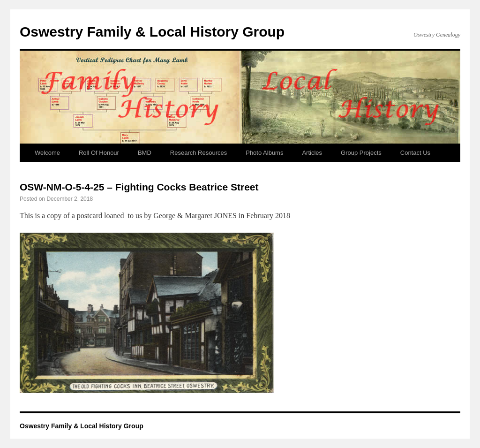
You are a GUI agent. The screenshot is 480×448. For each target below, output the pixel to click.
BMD (145, 153)
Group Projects (361, 153)
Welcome (47, 153)
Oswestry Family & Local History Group (152, 32)
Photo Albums (264, 153)
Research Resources (199, 153)
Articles (312, 153)
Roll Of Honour (99, 153)
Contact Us (415, 153)
